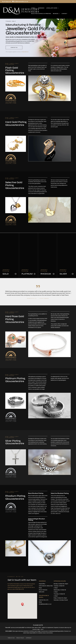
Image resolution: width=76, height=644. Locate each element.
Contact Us (14, 48)
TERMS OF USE (11, 638)
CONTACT (64, 14)
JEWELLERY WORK (52, 8)
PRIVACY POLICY (20, 638)
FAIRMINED (41, 8)
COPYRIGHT (29, 638)
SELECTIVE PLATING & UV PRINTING (41, 14)
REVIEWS (56, 14)
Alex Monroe (25, 52)
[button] (28, 602)
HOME (33, 8)
